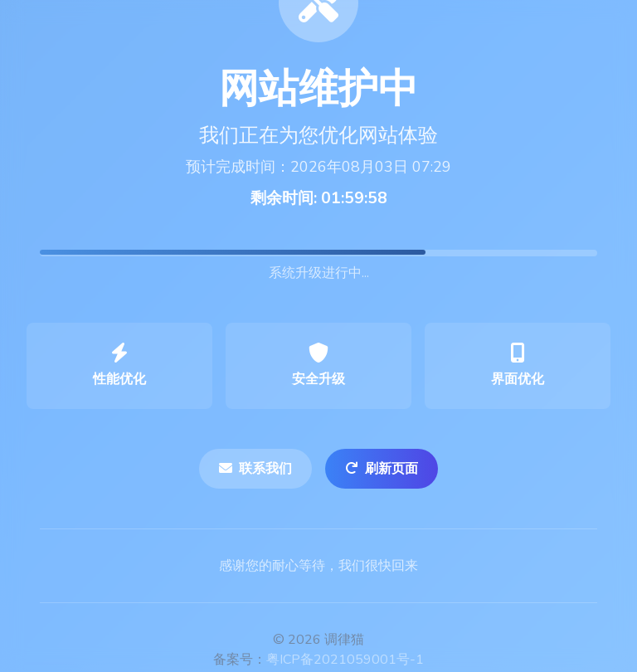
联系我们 (255, 469)
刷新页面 (382, 469)
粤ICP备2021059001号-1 (345, 660)
